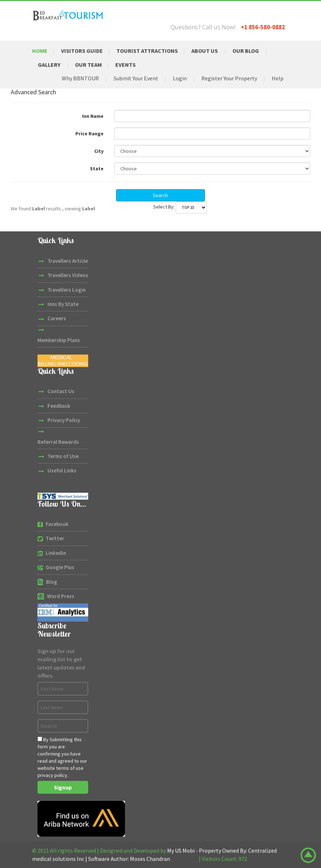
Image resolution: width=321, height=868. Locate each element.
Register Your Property (229, 78)
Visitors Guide (82, 51)
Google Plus (60, 567)
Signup (63, 787)
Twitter (55, 538)
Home (40, 51)
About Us (205, 51)
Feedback (59, 406)
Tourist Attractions (147, 51)
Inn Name (93, 116)
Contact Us (61, 391)
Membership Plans (59, 340)
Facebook (57, 524)
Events (126, 65)
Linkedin (56, 553)
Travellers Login (67, 290)
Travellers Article (68, 261)
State (97, 169)
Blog (52, 582)
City (99, 151)
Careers (57, 318)
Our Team (88, 65)
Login (180, 78)
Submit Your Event (136, 78)
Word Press (61, 596)
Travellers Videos (68, 275)
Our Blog (246, 51)
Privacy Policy (64, 420)
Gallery (49, 65)
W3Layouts (184, 859)
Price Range (89, 134)
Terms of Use (63, 456)
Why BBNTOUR (80, 78)
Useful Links (62, 470)
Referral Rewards (58, 442)
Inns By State (63, 304)
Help (278, 78)
